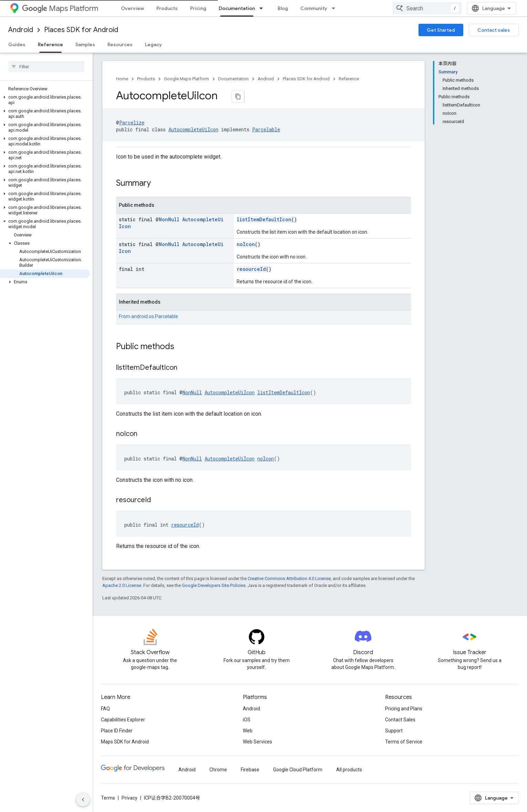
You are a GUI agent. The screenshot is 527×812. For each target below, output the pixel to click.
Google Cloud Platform (298, 770)
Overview (132, 8)
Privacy (130, 798)
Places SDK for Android (81, 30)
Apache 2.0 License (122, 585)
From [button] (148, 316)
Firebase (250, 770)
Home (122, 79)
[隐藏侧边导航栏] (83, 800)
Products (167, 8)
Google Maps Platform (187, 79)
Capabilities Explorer (123, 720)
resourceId (251, 269)
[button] (45, 100)
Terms (108, 798)
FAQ (105, 709)
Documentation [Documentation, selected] (237, 8)
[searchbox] (46, 67)
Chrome (218, 770)
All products (349, 770)
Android (21, 30)
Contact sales (494, 30)
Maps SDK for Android (125, 742)
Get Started (441, 30)
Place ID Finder (117, 731)
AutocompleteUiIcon (193, 129)
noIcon (246, 244)
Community (314, 8)
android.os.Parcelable (155, 316)
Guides (17, 44)
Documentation (233, 79)
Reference (349, 79)
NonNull (169, 219)
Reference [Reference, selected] (50, 44)
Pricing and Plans (404, 709)
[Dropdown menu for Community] (335, 8)
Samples (85, 44)
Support (394, 731)
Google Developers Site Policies (214, 585)
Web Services (257, 742)
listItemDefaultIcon (264, 219)
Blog (283, 8)
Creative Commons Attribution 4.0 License (289, 578)
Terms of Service (404, 742)
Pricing (198, 8)
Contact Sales (400, 720)
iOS (247, 720)
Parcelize (132, 123)
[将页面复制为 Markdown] (238, 97)
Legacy (153, 44)
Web (248, 731)
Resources (120, 44)
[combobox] (427, 8)
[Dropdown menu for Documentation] (263, 8)
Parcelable (266, 129)
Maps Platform (60, 8)
